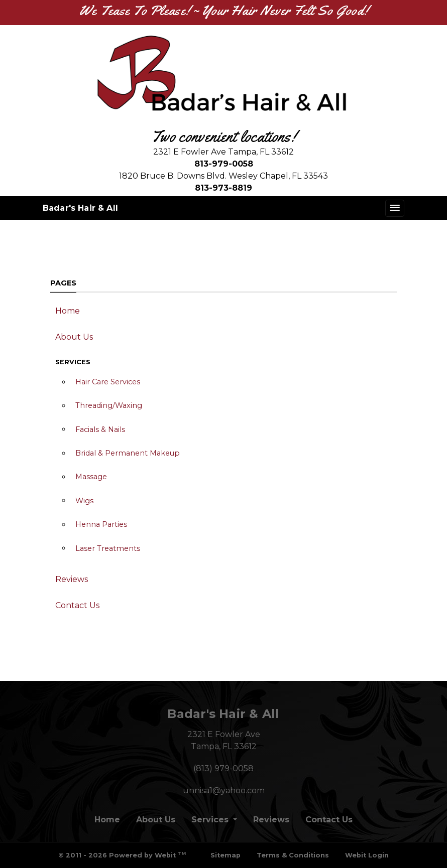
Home (68, 311)
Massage (91, 477)
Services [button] (211, 820)
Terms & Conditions (293, 855)
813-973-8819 (223, 188)
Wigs (84, 501)
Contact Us (77, 605)
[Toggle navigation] (395, 208)
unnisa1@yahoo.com (224, 790)
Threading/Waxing (109, 405)
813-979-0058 (224, 164)
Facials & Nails (100, 429)
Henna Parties (101, 524)
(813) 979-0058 (223, 768)
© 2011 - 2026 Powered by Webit (122, 855)
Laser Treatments (108, 548)
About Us (74, 337)
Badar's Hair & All (80, 208)
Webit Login (367, 855)
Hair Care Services (108, 382)
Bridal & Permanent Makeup (128, 453)
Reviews (72, 579)
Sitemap (226, 855)
